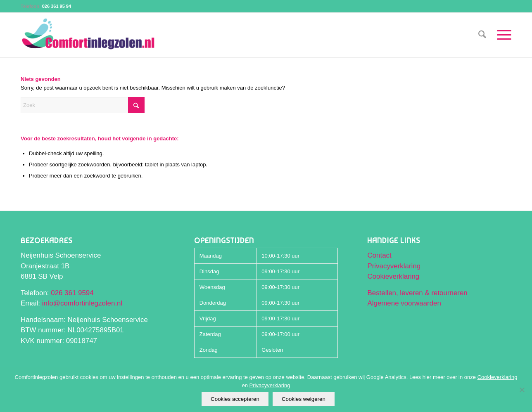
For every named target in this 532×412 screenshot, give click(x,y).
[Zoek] (482, 35)
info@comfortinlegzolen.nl (82, 303)
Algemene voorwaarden (404, 303)
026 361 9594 (72, 293)
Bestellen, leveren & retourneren (417, 293)
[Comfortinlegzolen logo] (88, 35)
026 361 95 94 (57, 6)
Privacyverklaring (394, 266)
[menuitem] (482, 35)
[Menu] (501, 35)
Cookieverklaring (393, 276)
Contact (379, 255)
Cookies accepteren (235, 399)
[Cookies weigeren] (522, 390)
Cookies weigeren (304, 399)
